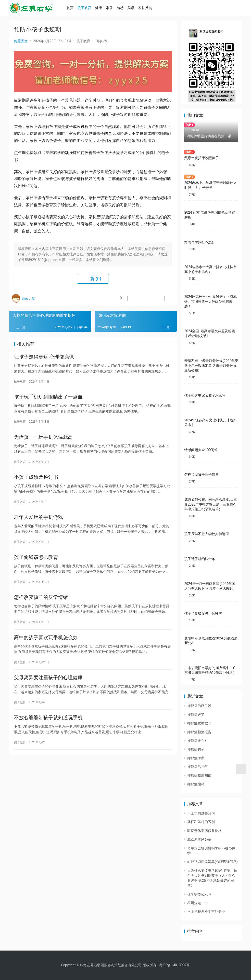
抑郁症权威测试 (199, 775)
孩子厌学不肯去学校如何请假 (207, 534)
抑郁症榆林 (196, 784)
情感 (125, 8)
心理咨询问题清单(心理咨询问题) (213, 862)
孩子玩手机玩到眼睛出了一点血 (48, 399)
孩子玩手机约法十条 (200, 559)
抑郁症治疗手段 (199, 706)
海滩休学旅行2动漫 (199, 242)
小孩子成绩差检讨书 (36, 482)
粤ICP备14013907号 (175, 965)
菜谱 (136, 8)
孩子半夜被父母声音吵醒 (203, 613)
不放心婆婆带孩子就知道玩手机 (48, 731)
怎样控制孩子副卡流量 (201, 475)
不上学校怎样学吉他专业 (206, 911)
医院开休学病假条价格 (204, 831)
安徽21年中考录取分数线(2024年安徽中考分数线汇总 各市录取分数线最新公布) (211, 366)
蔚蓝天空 (21, 41)
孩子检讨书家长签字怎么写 (205, 395)
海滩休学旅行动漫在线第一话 (209, 136)
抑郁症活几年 (198, 767)
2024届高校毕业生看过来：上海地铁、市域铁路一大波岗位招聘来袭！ (210, 301)
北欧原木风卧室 (199, 839)
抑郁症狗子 (196, 749)
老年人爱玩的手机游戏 (38, 524)
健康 (104, 8)
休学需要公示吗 (199, 894)
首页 (75, 8)
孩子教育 (89, 8)
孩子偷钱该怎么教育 (36, 565)
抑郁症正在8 (197, 741)
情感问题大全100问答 (201, 450)
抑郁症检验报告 (199, 732)
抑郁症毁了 (196, 715)
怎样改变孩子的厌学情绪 (41, 607)
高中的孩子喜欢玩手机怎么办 (46, 648)
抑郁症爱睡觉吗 (199, 723)
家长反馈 (150, 8)
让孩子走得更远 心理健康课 (44, 358)
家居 (114, 8)
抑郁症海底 (196, 758)
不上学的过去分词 (201, 813)
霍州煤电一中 (198, 903)
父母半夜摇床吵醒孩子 (201, 158)
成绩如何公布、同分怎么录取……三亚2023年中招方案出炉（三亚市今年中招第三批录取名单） (211, 504)
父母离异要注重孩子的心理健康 (48, 690)
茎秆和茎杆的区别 (201, 822)
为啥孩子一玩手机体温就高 (43, 441)
